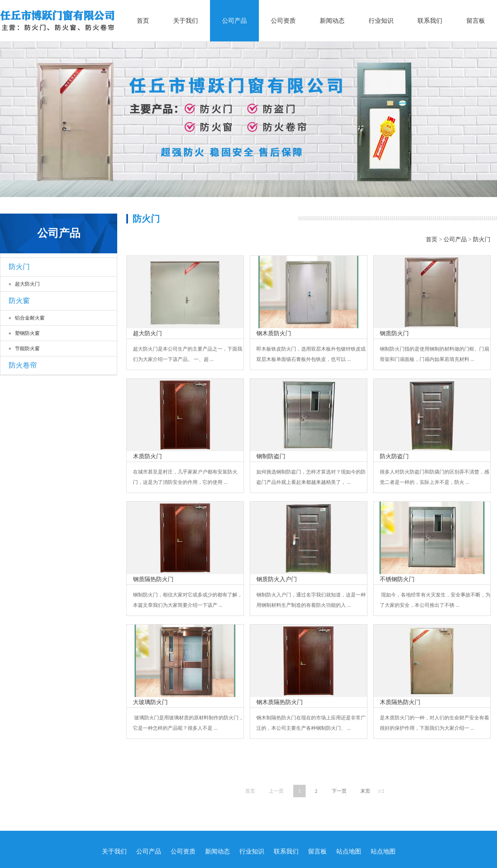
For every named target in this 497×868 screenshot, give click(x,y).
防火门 (19, 267)
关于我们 (186, 21)
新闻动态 (332, 21)
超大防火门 (27, 284)
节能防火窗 (27, 349)
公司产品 (234, 21)
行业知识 (381, 21)
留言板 (476, 21)
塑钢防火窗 (27, 333)
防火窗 (19, 301)
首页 (143, 21)
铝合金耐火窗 (30, 318)
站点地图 (349, 851)
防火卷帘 (23, 365)
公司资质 (283, 21)
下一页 (339, 791)
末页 (365, 791)
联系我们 (430, 21)
